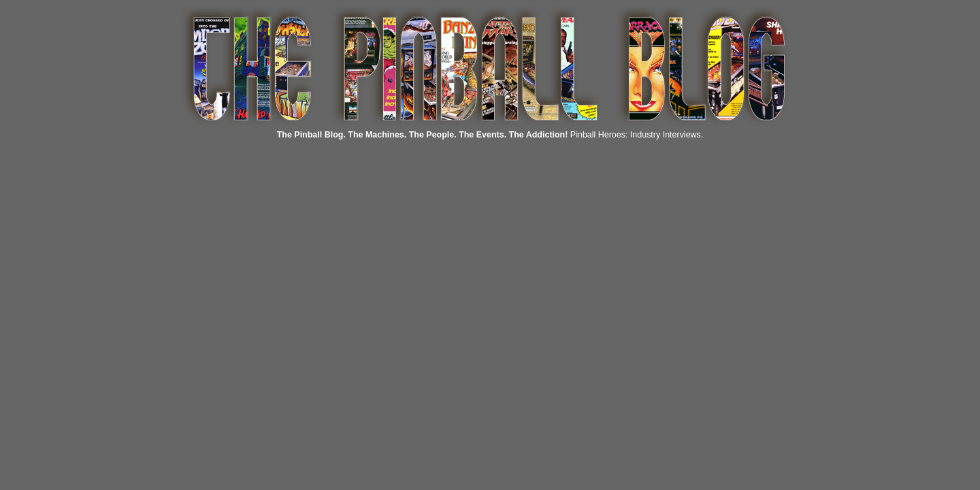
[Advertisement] (261, 208)
